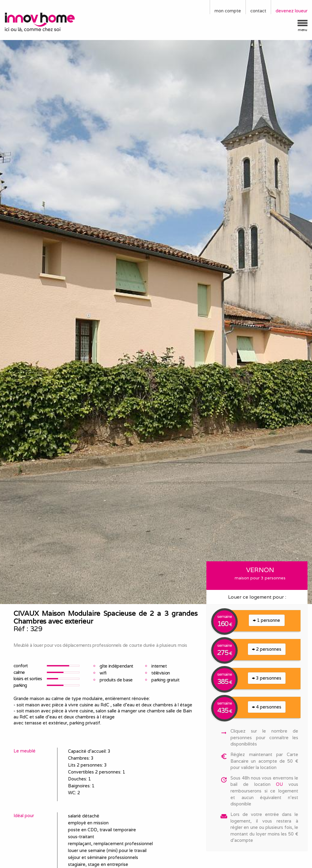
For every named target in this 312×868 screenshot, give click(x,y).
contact (258, 11)
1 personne (267, 620)
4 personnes (267, 707)
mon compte (228, 11)
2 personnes (267, 649)
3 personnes (267, 678)
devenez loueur (292, 11)
